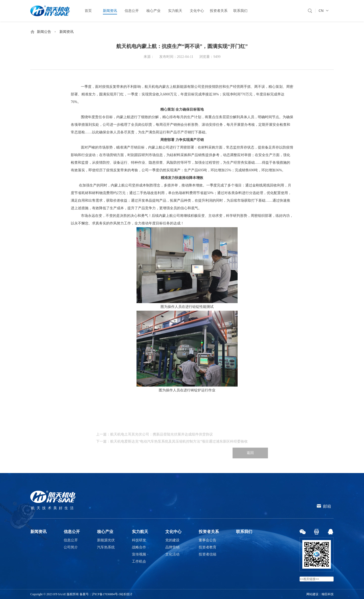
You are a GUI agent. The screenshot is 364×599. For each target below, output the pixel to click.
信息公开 (72, 532)
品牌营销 (172, 547)
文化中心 (173, 532)
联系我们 (244, 532)
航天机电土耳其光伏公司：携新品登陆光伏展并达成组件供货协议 (162, 443)
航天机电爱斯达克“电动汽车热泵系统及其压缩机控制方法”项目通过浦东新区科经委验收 (179, 450)
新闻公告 (44, 32)
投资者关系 (209, 532)
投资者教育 (208, 547)
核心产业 (105, 532)
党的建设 (172, 540)
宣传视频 (139, 554)
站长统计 (126, 594)
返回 (250, 462)
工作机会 (139, 561)
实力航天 (140, 532)
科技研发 (139, 540)
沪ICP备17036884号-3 (106, 594)
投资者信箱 (208, 554)
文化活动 (172, 554)
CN (321, 10)
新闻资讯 (66, 32)
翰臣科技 (328, 594)
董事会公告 (208, 540)
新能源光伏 (106, 540)
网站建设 (312, 594)
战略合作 (139, 547)
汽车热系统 (106, 547)
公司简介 (71, 547)
